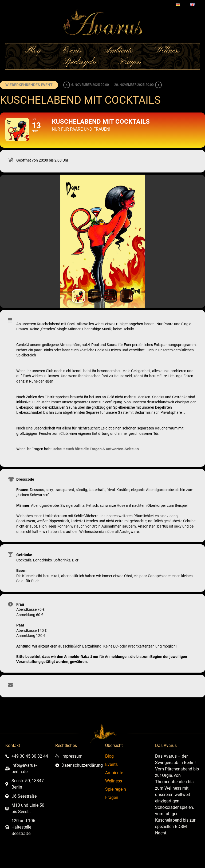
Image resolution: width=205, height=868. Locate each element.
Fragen (130, 62)
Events (72, 51)
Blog (33, 51)
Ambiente (118, 51)
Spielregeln (80, 62)
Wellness (167, 51)
